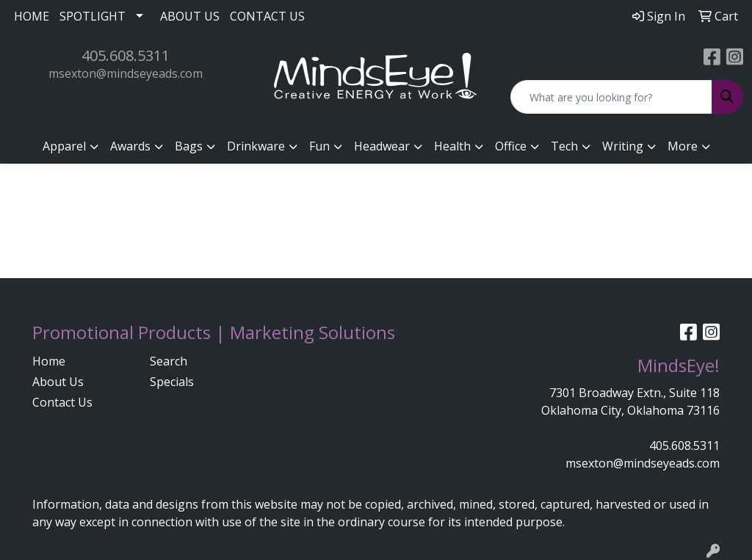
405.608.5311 (126, 55)
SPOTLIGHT (93, 16)
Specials (172, 382)
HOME (32, 16)
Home (49, 361)
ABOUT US (190, 16)
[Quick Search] (611, 97)
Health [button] (452, 146)
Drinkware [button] (256, 146)
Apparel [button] (64, 146)
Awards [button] (130, 146)
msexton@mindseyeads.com (126, 73)
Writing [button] (623, 146)
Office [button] (511, 146)
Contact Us (62, 402)
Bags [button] (189, 146)
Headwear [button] (382, 146)
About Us (58, 382)
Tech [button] (564, 146)
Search (169, 361)
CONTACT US (267, 16)
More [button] (683, 146)
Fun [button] (319, 146)
